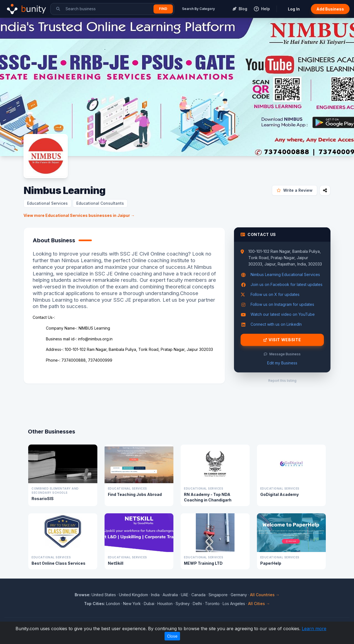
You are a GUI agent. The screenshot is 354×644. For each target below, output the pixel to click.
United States (104, 595)
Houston (165, 604)
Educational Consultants (100, 203)
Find (163, 9)
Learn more (314, 629)
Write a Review (295, 190)
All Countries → (265, 595)
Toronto (212, 604)
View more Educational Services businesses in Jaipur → (79, 215)
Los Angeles (234, 604)
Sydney (183, 604)
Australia (170, 595)
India (155, 595)
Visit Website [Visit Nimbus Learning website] (282, 340)
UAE (185, 595)
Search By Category (198, 9)
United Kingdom (133, 595)
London (113, 604)
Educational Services (47, 203)
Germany (239, 595)
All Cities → (259, 604)
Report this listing (282, 381)
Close (172, 636)
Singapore (218, 595)
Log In (294, 9)
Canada (198, 595)
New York (132, 604)
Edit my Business (282, 363)
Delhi (197, 604)
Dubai (149, 604)
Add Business (330, 9)
